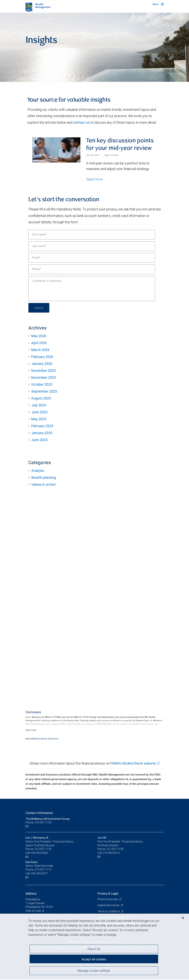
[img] (94, 47)
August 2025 (41, 399)
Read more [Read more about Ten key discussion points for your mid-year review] (94, 180)
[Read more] (31, 730)
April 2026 (39, 343)
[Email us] (27, 827)
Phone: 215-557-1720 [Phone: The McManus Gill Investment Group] (38, 823)
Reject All (94, 949)
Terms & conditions (109, 912)
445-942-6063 (39, 853)
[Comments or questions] (92, 289)
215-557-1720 (43, 849)
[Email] (92, 258)
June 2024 (39, 440)
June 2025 (39, 412)
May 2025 (39, 419)
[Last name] (92, 247)
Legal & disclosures (109, 906)
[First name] (92, 235)
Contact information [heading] (39, 813)
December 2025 (43, 371)
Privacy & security (108, 900)
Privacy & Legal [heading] (108, 894)
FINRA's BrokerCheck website (133, 764)
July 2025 (39, 406)
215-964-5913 (111, 853)
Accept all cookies (94, 959)
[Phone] (92, 270)
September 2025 (44, 392)
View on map (33, 911)
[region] (94, 947)
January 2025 (42, 433)
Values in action (43, 485)
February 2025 (42, 426)
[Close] (183, 918)
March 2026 (40, 350)
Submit (39, 308)
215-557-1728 (115, 849)
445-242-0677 (39, 874)
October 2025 (42, 385)
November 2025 (44, 378)
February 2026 (42, 357)
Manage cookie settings (94, 971)
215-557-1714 (43, 870)
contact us (81, 122)
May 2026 (39, 336)
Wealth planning (44, 478)
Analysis (38, 471)
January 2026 (42, 364)
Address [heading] (31, 894)
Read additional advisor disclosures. (42, 739)
